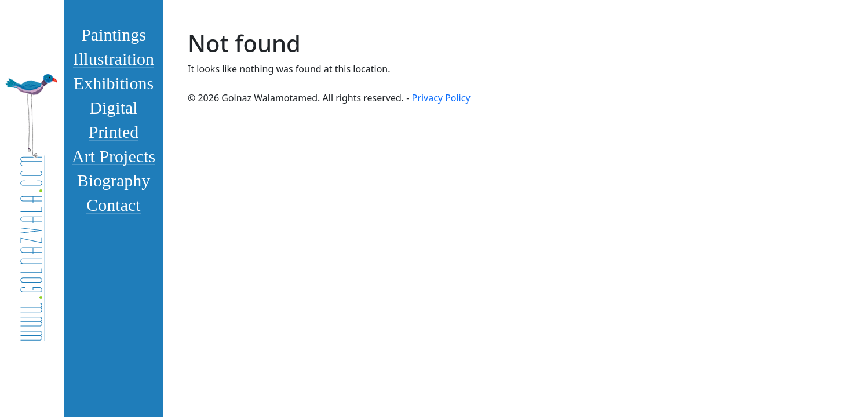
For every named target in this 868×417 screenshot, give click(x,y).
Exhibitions (114, 83)
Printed (114, 131)
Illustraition (114, 58)
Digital (113, 107)
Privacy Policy (441, 98)
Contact (113, 204)
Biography (114, 180)
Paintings (114, 34)
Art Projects (114, 156)
